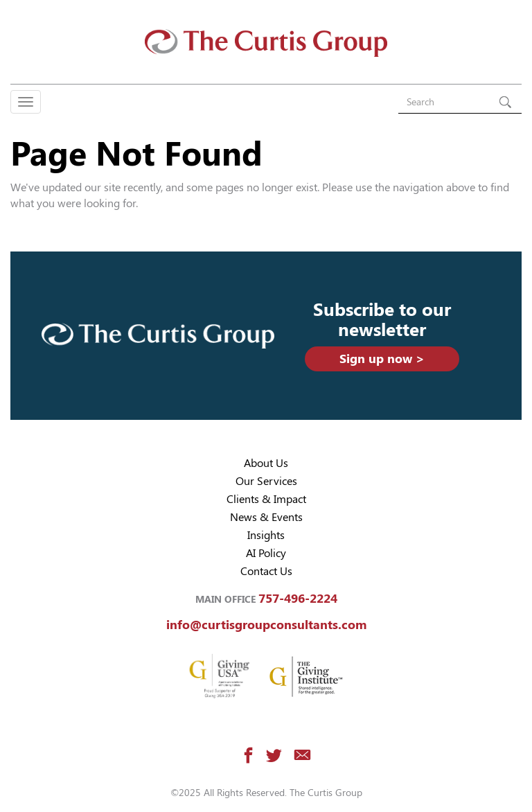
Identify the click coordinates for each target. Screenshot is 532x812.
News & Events (266, 517)
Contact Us (266, 571)
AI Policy (266, 553)
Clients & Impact (266, 499)
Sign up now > (382, 359)
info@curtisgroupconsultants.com (266, 625)
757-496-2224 (298, 598)
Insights (266, 535)
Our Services (266, 481)
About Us (266, 463)
